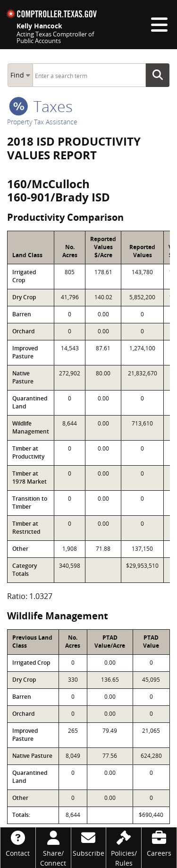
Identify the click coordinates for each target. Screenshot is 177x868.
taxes (41, 106)
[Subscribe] (89, 843)
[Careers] (159, 843)
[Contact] (18, 843)
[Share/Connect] (53, 848)
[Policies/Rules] (124, 848)
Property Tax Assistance (42, 122)
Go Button (160, 75)
